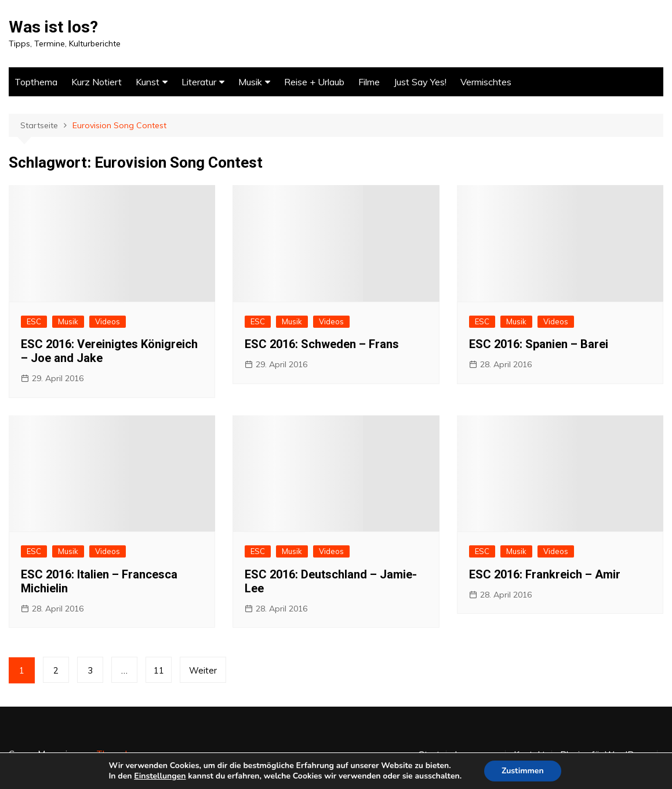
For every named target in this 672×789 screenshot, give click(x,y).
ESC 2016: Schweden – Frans (322, 344)
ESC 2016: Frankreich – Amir (545, 574)
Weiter (203, 670)
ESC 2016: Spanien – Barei (539, 344)
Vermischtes (486, 82)
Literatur (199, 82)
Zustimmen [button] (523, 771)
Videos (108, 321)
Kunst (148, 82)
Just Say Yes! (420, 82)
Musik (250, 82)
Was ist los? (53, 27)
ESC (34, 321)
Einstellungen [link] (160, 776)
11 (159, 670)
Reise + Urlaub (314, 82)
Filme (369, 82)
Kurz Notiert (97, 82)
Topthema (36, 82)
